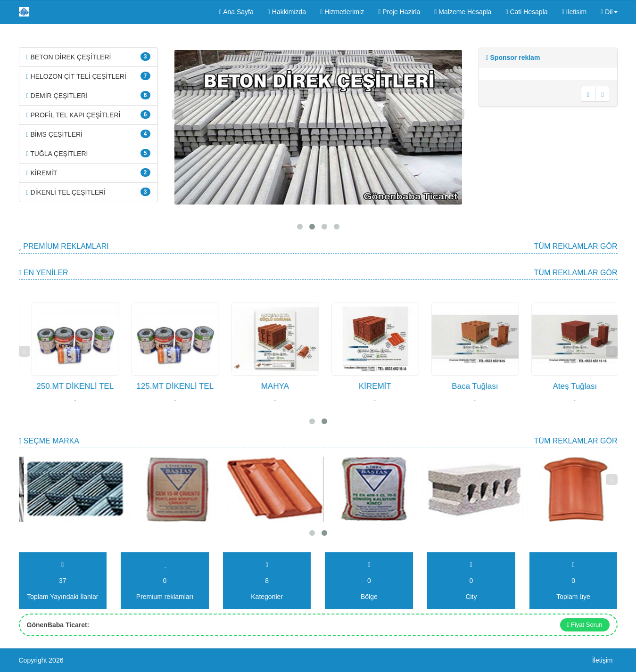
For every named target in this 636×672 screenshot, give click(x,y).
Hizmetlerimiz (342, 12)
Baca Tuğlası (561, 386)
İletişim (603, 660)
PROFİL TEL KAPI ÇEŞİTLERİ (88, 115)
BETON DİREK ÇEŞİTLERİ (88, 57)
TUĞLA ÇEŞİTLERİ (88, 153)
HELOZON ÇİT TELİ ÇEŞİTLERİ (88, 76)
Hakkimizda (287, 12)
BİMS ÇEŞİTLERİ (88, 134)
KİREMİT (88, 172)
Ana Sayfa (236, 12)
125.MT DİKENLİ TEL (262, 386)
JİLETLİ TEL (61, 386)
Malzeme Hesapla (463, 12)
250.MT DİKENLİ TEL (162, 386)
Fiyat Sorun (585, 625)
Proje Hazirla (399, 12)
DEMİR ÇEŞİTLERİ (88, 95)
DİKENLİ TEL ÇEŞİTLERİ (88, 192)
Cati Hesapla (526, 12)
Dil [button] (609, 12)
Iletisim (574, 12)
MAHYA (361, 386)
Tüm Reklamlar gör (576, 246)
